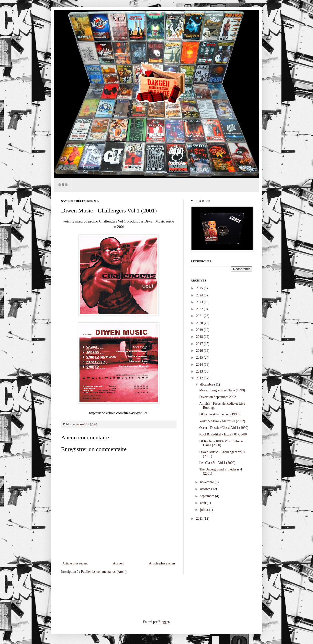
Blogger (164, 622)
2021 (200, 316)
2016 (200, 351)
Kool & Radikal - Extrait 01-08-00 (223, 434)
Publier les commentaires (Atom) (104, 572)
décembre (207, 384)
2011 (200, 519)
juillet (204, 510)
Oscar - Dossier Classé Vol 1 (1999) (224, 428)
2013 (200, 371)
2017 (200, 344)
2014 (200, 365)
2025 (200, 288)
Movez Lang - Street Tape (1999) (222, 390)
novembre (207, 482)
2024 (200, 295)
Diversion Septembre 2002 (218, 397)
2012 (200, 378)
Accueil (118, 563)
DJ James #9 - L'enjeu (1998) (219, 414)
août (203, 503)
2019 (200, 330)
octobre (206, 489)
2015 (200, 357)
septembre (207, 496)
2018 (200, 337)
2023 (200, 302)
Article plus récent (75, 563)
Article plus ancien (162, 563)
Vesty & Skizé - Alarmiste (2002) (222, 421)
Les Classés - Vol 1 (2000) (217, 463)
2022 (200, 309)
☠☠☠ (63, 185)
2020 (200, 323)
